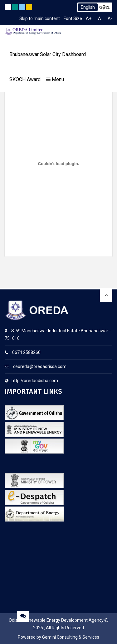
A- (110, 18)
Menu (55, 79)
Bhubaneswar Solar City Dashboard (48, 54)
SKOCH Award (25, 79)
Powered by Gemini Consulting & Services (58, 637)
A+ (89, 18)
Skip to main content (40, 18)
